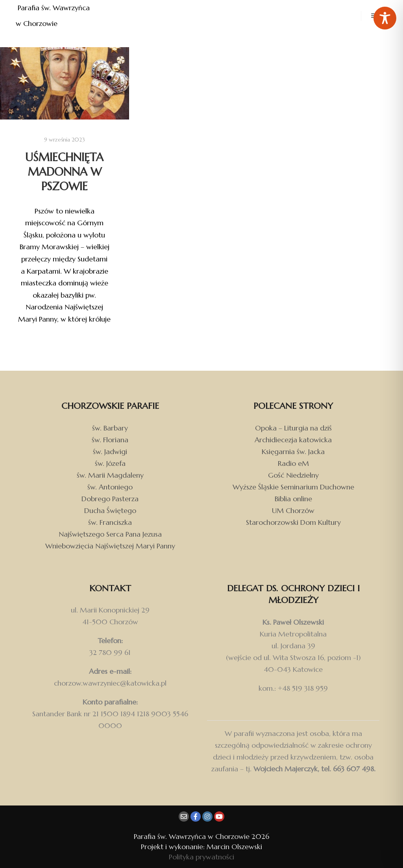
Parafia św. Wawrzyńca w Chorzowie (54, 16)
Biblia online (293, 499)
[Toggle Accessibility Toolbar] (385, 18)
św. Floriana (110, 440)
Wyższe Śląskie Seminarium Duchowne (293, 487)
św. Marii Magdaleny (110, 475)
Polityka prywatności (201, 857)
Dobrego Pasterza (110, 499)
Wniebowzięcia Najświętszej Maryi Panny (110, 546)
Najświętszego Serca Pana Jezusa (110, 534)
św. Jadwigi (110, 451)
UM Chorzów (293, 510)
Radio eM (293, 463)
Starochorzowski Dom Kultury (293, 522)
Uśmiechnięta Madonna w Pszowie (64, 172)
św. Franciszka (110, 522)
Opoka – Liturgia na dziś (293, 428)
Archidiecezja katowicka (293, 440)
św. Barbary (110, 428)
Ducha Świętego (110, 510)
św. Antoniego (110, 487)
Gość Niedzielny (293, 475)
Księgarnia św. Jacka (293, 451)
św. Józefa (110, 463)
